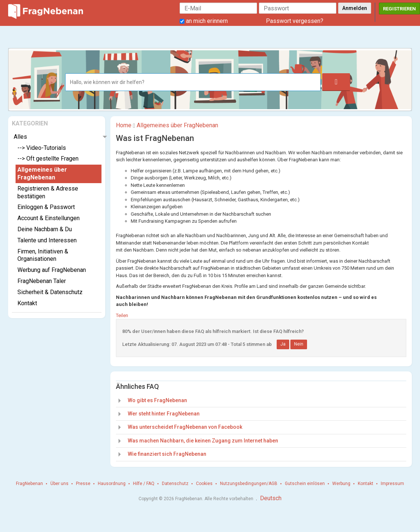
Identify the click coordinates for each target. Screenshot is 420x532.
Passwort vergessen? (295, 21)
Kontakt (27, 303)
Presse (83, 484)
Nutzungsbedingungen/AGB (249, 484)
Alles (20, 137)
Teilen (122, 315)
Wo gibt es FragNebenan (157, 400)
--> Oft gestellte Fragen (48, 159)
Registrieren (399, 9)
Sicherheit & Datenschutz (50, 292)
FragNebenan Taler (42, 281)
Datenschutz (175, 484)
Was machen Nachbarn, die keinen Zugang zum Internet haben (203, 441)
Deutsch (271, 498)
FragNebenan (29, 484)
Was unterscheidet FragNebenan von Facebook (185, 427)
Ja (283, 344)
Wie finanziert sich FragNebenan (167, 454)
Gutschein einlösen (305, 484)
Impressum (392, 484)
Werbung (341, 484)
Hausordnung (112, 484)
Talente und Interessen (47, 240)
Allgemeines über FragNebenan (42, 174)
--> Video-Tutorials (42, 148)
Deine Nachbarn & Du (45, 229)
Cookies (204, 484)
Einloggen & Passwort (46, 207)
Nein (299, 344)
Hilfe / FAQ (144, 484)
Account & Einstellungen (49, 218)
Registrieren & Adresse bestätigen (48, 192)
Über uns (59, 484)
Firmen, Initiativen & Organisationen (43, 255)
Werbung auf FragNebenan (52, 270)
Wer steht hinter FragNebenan (164, 414)
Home (124, 125)
